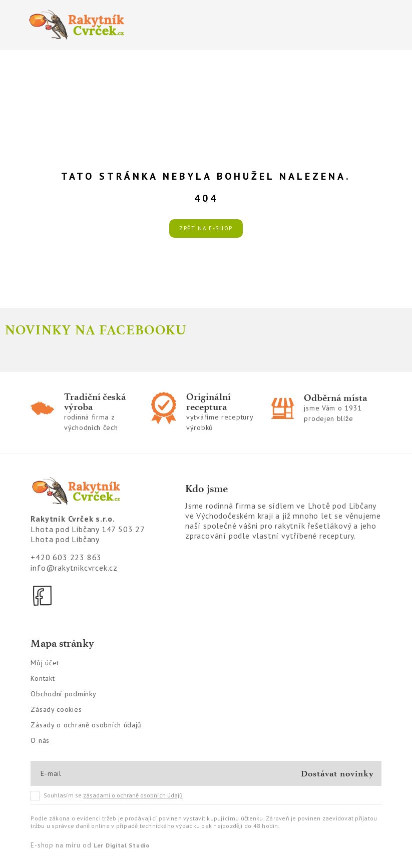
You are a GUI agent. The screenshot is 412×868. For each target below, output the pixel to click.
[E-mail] (76, 773)
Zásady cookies (56, 709)
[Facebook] (43, 596)
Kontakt (43, 678)
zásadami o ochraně (133, 795)
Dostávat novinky (337, 773)
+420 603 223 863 (66, 557)
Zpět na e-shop (206, 228)
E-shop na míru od (90, 845)
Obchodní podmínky (63, 694)
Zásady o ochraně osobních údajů (86, 725)
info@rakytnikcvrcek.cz (74, 568)
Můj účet (45, 663)
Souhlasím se (107, 795)
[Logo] (112, 25)
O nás (40, 740)
